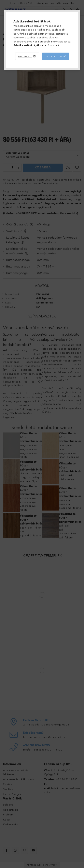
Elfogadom (54, 56)
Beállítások (25, 56)
